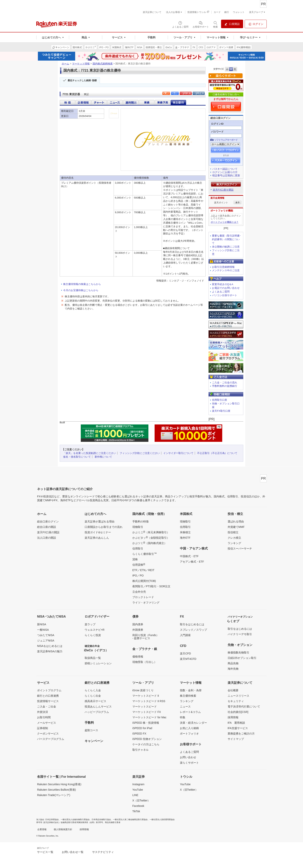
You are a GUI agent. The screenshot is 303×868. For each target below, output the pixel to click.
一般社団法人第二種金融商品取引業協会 (130, 819)
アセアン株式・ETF (192, 562)
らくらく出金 (93, 696)
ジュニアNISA (46, 641)
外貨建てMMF (236, 527)
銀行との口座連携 (48, 696)
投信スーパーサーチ (240, 549)
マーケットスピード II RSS (149, 701)
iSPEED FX (139, 734)
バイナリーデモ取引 (240, 634)
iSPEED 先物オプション (147, 739)
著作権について (103, 457)
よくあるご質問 (221, 292)
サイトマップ (236, 739)
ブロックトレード (143, 597)
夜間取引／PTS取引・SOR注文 (151, 586)
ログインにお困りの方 (225, 172)
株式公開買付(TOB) (144, 581)
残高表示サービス (95, 701)
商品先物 (233, 663)
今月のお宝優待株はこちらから (81, 290)
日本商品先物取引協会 (101, 819)
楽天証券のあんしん (97, 538)
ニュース (185, 707)
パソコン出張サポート (225, 295)
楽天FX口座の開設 (48, 532)
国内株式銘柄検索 (103, 64)
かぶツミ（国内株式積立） (150, 543)
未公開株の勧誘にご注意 (226, 247)
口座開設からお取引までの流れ (104, 527)
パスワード (217, 132)
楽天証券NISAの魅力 (50, 651)
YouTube (138, 790)
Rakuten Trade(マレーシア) (54, 795)
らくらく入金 (93, 690)
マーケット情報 (81, 64)
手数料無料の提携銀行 (225, 386)
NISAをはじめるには (50, 646)
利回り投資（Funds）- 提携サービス (146, 637)
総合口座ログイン (48, 521)
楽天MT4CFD (188, 659)
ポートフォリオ (189, 734)
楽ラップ (90, 624)
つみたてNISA (46, 635)
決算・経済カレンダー (193, 723)
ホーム (65, 64)
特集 (183, 717)
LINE (135, 795)
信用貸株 (139, 565)
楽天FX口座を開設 (223, 190)
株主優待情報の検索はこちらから (82, 284)
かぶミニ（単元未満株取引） (151, 532)
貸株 (135, 559)
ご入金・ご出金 (47, 707)
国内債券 (138, 624)
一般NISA (43, 630)
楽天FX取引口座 (221, 411)
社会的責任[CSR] (238, 712)
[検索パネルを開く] (215, 24)
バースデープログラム (51, 739)
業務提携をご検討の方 (241, 734)
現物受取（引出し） (145, 662)
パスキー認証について (225, 169)
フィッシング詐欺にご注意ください (140, 453)
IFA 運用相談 (236, 723)
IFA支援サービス (238, 728)
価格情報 (138, 657)
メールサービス (47, 723)
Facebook (138, 806)
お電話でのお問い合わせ (226, 288)
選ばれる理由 (236, 521)
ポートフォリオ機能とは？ (225, 222)
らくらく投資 (93, 635)
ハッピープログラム (97, 712)
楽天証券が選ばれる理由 (100, 521)
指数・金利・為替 (191, 690)
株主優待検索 (188, 696)
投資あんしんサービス (98, 707)
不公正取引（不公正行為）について (217, 453)
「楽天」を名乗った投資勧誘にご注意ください (90, 453)
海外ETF (185, 538)
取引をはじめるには (192, 624)
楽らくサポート (189, 763)
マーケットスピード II (146, 696)
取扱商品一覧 (93, 658)
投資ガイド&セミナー (98, 532)
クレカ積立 (234, 538)
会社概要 (233, 690)
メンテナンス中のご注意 (226, 270)
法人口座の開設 (47, 538)
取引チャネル (140, 750)
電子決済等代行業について (244, 707)
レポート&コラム (190, 712)
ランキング (234, 543)
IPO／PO (138, 576)
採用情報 (233, 717)
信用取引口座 (220, 400)
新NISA (42, 624)
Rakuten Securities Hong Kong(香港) (59, 784)
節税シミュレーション (98, 663)
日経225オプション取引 (242, 658)
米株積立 (185, 532)
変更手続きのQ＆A (223, 284)
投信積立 (233, 532)
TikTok (136, 811)
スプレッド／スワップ (193, 630)
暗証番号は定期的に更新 (226, 175)
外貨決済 (43, 712)
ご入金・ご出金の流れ (225, 382)
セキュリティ (236, 701)
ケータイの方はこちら (146, 744)
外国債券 (138, 630)
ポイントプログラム (49, 690)
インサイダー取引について (178, 453)
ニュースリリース (238, 696)
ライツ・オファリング (146, 603)
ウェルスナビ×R (94, 630)
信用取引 (138, 549)
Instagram (138, 784)
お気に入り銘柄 (189, 728)
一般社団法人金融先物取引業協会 (75, 819)
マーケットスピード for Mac (149, 717)
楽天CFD (185, 653)
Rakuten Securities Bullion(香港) (57, 790)
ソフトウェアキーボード (226, 140)
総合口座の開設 (47, 527)
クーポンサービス (48, 734)
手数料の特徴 (140, 521)
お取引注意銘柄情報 (223, 267)
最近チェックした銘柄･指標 (82, 80)
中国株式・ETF (189, 556)
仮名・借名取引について (77, 457)
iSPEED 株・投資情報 (146, 723)
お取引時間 (44, 717)
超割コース (91, 730)
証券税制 (43, 728)
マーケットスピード (145, 707)
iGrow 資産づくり (143, 690)
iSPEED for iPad (142, 728)
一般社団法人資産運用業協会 (162, 819)
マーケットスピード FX (147, 712)
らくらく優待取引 (145, 554)
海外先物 (233, 669)
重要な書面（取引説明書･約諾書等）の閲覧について (226, 239)
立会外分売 (139, 592)
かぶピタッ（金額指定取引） (151, 538)
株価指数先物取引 (238, 652)
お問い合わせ (188, 757)
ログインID (217, 124)
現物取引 (138, 527)
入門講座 (185, 635)
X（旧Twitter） (141, 800)
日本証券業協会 (52, 819)
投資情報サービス (48, 701)
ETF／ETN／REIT (143, 570)
